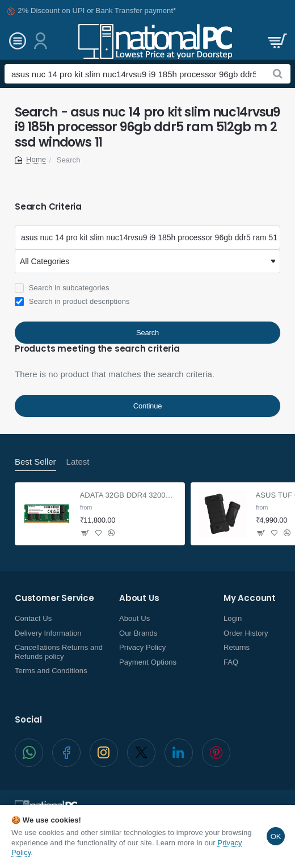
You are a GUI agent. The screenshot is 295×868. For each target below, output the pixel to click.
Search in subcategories (62, 288)
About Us (139, 598)
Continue (147, 406)
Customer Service (54, 598)
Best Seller (35, 462)
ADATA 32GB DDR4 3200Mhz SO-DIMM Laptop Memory (129, 495)
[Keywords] (147, 237)
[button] (98, 533)
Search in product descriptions (72, 302)
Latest (78, 462)
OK (276, 836)
